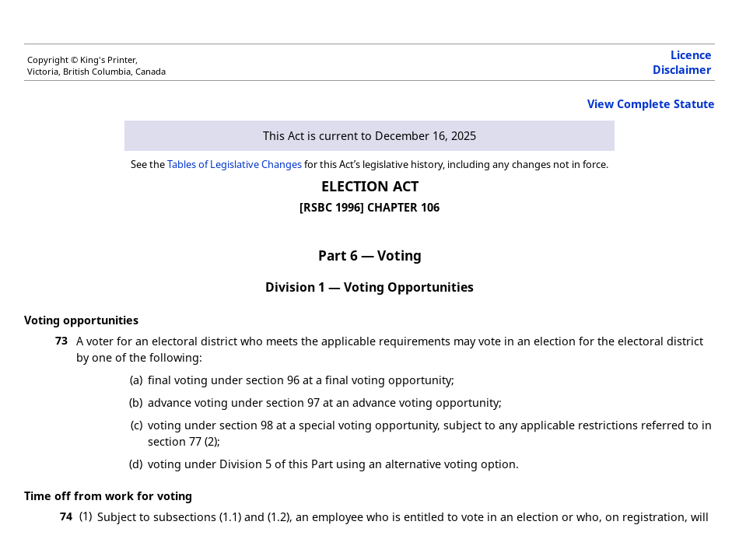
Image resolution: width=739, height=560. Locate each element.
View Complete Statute (651, 104)
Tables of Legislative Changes (235, 164)
